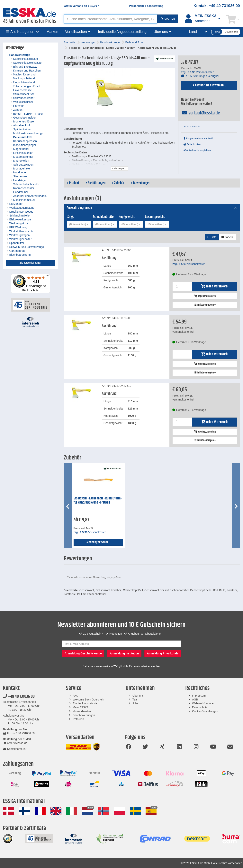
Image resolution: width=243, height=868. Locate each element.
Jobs (135, 703)
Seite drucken (192, 144)
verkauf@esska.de (200, 113)
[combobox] (79, 224)
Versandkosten (82, 711)
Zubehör (118, 183)
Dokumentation (192, 127)
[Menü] (48, 276)
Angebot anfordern (205, 296)
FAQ (76, 696)
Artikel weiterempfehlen (197, 150)
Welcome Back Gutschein (88, 699)
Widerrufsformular (203, 703)
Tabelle (228, 237)
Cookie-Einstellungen (205, 711)
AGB (195, 699)
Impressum (199, 696)
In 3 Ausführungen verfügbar (200, 76)
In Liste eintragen (205, 305)
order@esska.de (15, 743)
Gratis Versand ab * (81, 6)
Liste (212, 237)
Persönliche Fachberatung (146, 6)
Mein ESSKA (81, 707)
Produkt (73, 183)
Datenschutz (200, 707)
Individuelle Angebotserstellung (122, 32)
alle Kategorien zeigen (30, 263)
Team (136, 699)
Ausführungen (95, 183)
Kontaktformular (15, 749)
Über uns (138, 696)
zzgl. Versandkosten (198, 72)
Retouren (78, 719)
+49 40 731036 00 (19, 697)
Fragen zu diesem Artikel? (198, 139)
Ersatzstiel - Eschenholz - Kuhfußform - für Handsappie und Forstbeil (98, 501)
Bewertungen (140, 183)
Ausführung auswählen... (209, 85)
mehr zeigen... (120, 169)
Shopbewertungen (84, 715)
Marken (52, 32)
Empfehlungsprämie (85, 703)
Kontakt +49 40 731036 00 (217, 6)
